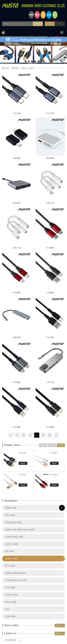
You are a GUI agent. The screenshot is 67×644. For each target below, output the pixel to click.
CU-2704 (17, 113)
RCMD (61, 445)
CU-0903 (50, 248)
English (50, 24)
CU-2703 (50, 113)
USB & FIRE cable (14, 537)
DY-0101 (17, 203)
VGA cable (10, 587)
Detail (23, 463)
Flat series (10, 551)
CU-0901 (50, 293)
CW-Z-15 (50, 203)
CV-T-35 (50, 382)
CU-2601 (17, 382)
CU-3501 (50, 337)
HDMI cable (11, 508)
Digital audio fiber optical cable (20, 529)
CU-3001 (50, 427)
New (43, 445)
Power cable (11, 602)
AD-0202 (17, 158)
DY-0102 (50, 158)
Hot (52, 445)
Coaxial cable (11, 595)
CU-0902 (17, 293)
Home (6, 68)
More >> (60, 626)
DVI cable (10, 515)
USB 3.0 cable (12, 544)
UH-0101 (17, 337)
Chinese (60, 24)
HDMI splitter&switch (16, 573)
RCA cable (10, 566)
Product (15, 68)
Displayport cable (13, 522)
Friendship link (11, 640)
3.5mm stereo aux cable (16, 580)
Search (38, 24)
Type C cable (27, 68)
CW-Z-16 (17, 248)
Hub (7, 609)
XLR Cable (10, 616)
